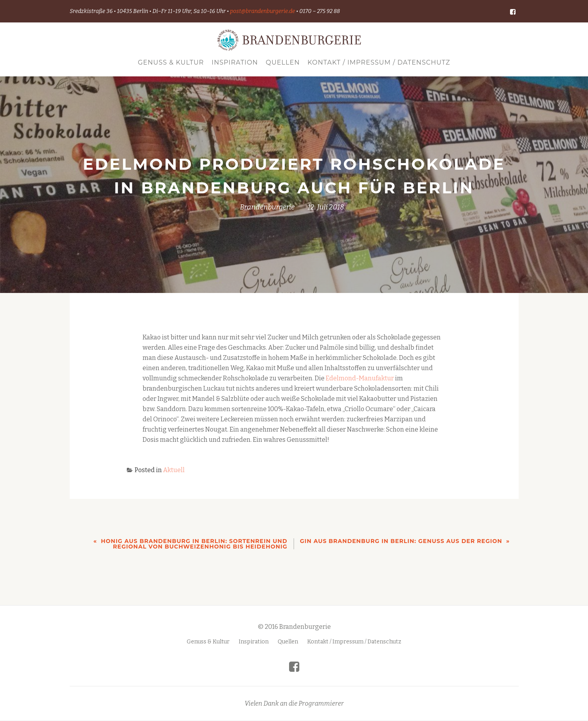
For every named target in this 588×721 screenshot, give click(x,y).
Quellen (283, 62)
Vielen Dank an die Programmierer (294, 687)
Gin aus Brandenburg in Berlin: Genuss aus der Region (401, 541)
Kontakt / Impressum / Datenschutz (379, 62)
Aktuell (174, 470)
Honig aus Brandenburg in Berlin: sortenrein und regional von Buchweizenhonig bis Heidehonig (194, 544)
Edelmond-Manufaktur (360, 378)
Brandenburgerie (267, 207)
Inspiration (235, 62)
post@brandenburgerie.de (262, 11)
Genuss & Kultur (171, 62)
